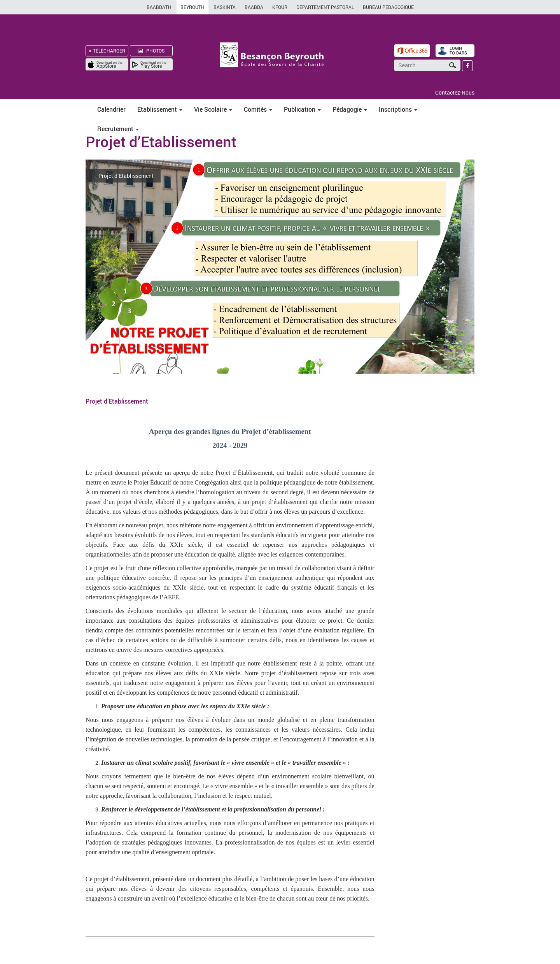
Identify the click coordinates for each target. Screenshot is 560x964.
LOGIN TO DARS (458, 50)
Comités (258, 109)
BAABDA (254, 7)
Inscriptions (398, 109)
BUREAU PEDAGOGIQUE (388, 7)
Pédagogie (350, 109)
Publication (302, 109)
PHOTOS (151, 51)
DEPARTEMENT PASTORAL (325, 7)
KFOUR (280, 7)
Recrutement (118, 129)
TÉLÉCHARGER (107, 51)
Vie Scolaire (213, 109)
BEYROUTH (192, 7)
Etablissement (160, 109)
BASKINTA (225, 7)
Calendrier (111, 109)
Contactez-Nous (455, 92)
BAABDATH (159, 7)
